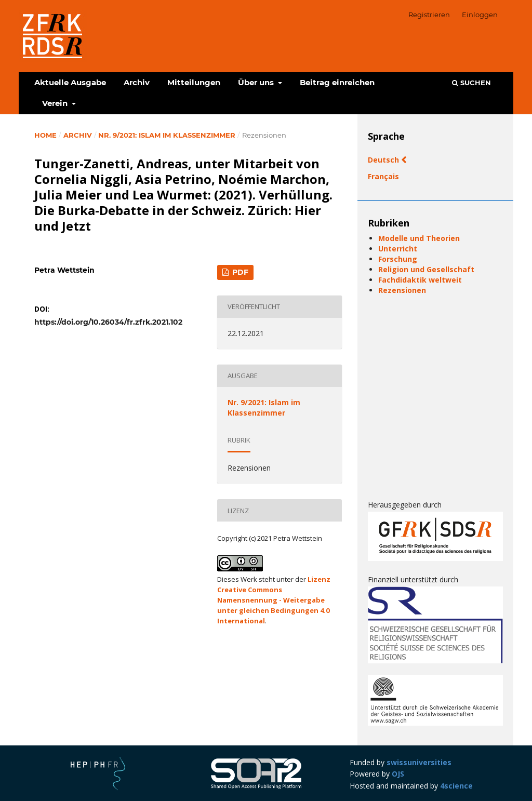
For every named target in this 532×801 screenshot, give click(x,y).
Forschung (398, 259)
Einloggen (480, 15)
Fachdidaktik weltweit (420, 280)
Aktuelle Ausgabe (70, 82)
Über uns (257, 82)
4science (456, 786)
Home (45, 135)
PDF (239, 272)
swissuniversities (419, 762)
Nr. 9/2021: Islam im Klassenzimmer (167, 135)
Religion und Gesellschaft (426, 269)
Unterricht (398, 249)
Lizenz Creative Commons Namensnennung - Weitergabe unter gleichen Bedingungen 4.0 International (274, 600)
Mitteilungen (194, 82)
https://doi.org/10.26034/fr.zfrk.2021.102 (108, 322)
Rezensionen (402, 290)
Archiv (137, 82)
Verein (56, 103)
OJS (398, 774)
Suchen (471, 83)
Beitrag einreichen (337, 82)
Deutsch (384, 160)
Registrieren (429, 15)
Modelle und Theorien (419, 238)
